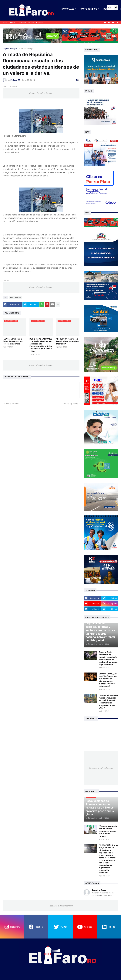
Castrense (22, 23)
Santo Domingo (89, 9)
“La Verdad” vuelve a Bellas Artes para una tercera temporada (13, 341)
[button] (109, 7)
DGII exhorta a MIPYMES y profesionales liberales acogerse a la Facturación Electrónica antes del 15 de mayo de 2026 (41, 345)
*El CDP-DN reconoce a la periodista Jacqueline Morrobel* (67, 341)
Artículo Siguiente (70, 404)
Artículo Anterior (11, 404)
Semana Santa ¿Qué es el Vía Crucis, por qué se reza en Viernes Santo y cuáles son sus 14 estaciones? (108, 680)
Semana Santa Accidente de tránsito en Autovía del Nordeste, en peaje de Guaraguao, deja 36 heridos (108, 658)
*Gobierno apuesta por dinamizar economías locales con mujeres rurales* (108, 831)
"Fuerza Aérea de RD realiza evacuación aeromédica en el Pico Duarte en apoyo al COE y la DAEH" (108, 702)
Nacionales (68, 9)
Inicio (5, 23)
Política (31, 23)
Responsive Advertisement (41, 93)
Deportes (40, 23)
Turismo (12, 23)
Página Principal (10, 49)
